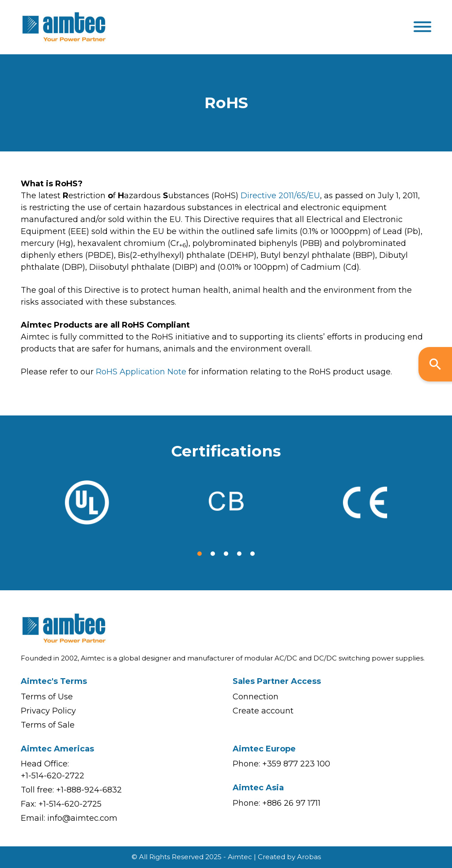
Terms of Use (47, 697)
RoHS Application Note (141, 372)
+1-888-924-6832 (89, 790)
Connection (256, 697)
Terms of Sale (48, 725)
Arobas (309, 857)
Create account (263, 711)
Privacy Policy (48, 711)
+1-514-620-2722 (53, 776)
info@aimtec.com (82, 818)
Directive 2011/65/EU (280, 196)
